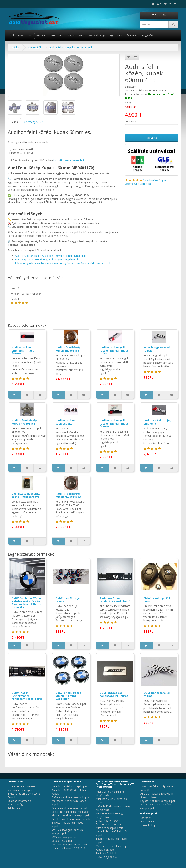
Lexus (30, 35)
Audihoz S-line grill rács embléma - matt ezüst (114, 350)
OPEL (53, 35)
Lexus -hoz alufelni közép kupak (70, 812)
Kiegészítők (148, 35)
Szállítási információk (20, 801)
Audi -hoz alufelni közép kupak (70, 786)
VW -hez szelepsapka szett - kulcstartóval (26, 495)
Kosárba (152, 138)
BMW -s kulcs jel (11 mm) (157, 599)
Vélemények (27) (34, 122)
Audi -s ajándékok (106, 853)
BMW (21, 35)
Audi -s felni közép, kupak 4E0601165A (68, 495)
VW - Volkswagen (98, 35)
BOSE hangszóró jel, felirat (157, 349)
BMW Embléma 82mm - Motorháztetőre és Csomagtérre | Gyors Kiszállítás (26, 602)
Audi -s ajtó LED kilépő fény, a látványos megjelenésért (47, 259)
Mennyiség (130, 121)
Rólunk (12, 797)
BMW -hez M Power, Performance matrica (108, 822)
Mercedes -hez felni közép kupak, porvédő (111, 848)
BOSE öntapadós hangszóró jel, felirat (114, 694)
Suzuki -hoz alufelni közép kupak (71, 819)
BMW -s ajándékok (107, 857)
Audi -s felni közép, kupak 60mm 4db (71, 47)
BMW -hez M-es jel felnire (68, 599)
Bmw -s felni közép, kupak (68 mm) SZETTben (69, 696)
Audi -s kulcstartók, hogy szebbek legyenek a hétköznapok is (51, 256)
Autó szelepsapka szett (109, 828)
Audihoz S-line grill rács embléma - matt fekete (114, 423)
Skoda (82, 35)
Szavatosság (15, 804)
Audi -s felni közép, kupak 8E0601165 (68, 349)
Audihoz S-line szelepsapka (65, 422)
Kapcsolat (146, 818)
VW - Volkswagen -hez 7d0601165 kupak (65, 839)
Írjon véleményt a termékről (145, 182)
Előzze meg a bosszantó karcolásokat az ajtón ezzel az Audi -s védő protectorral (62, 263)
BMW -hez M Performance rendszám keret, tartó (27, 696)
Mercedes (41, 35)
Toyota (72, 35)
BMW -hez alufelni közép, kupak (71, 797)
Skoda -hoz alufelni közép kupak (71, 815)
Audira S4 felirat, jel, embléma (157, 422)
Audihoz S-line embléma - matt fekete (23, 350)
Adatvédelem (15, 808)
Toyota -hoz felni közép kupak (158, 801)
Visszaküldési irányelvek (21, 790)
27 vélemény (151, 180)
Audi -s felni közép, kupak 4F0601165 (25, 422)
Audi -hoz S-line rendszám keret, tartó (115, 599)
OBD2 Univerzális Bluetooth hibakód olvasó (156, 795)
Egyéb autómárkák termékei (124, 35)
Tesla (62, 35)
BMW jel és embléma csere (24, 794)
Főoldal (16, 47)
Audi (12, 35)
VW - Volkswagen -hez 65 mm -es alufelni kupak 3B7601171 (70, 846)
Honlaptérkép (148, 825)
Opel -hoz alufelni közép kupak (70, 808)
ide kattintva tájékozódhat (69, 160)
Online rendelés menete (22, 786)
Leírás (14, 122)
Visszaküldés (147, 821)
